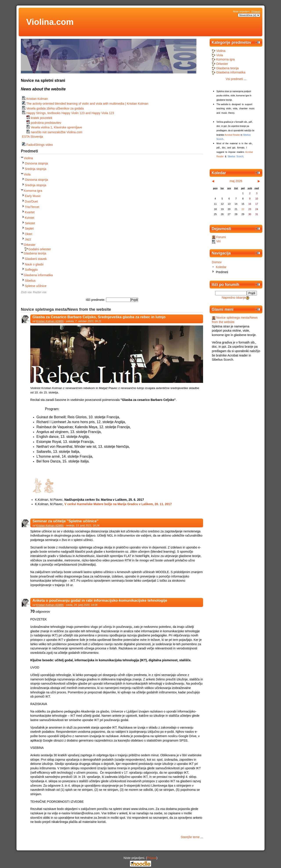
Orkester (30, 245)
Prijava (256, 11)
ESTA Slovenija (32, 137)
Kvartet (30, 212)
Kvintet (30, 218)
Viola (27, 174)
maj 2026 (236, 181)
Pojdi (252, 293)
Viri (216, 241)
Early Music (33, 196)
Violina (28, 158)
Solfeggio (31, 270)
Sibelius (30, 281)
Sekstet (30, 223)
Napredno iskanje (234, 298)
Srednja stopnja (36, 169)
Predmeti (222, 272)
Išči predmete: (96, 300)
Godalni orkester (40, 249)
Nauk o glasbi (34, 264)
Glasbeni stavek (36, 259)
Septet (29, 228)
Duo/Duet (31, 201)
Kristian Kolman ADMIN (50, 321)
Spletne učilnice (36, 286)
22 (243, 209)
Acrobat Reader (232, 135)
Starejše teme (190, 837)
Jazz (28, 239)
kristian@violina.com (86, 813)
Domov (217, 262)
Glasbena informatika (38, 275)
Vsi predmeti (234, 79)
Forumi (219, 237)
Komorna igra (33, 191)
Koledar (221, 267)
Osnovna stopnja (36, 163)
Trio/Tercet (32, 207)
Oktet (29, 234)
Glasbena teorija (35, 253)
